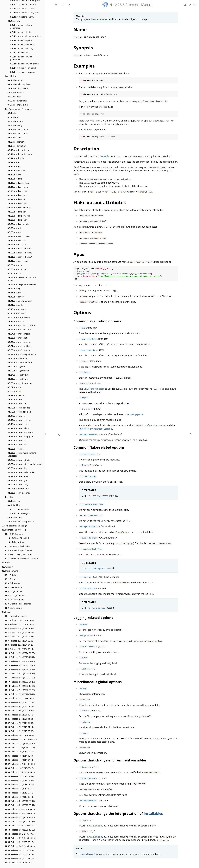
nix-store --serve (22, 9)
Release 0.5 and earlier (19, 863)
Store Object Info (19, 538)
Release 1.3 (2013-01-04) (19, 784)
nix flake (15, 179)
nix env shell (17, 171)
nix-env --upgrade (23, 72)
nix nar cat (16, 297)
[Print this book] (185, 5)
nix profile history (19, 330)
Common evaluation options (97, 321)
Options (82, 312)
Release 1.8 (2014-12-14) (19, 756)
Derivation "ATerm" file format (21, 559)
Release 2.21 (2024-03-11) (19, 649)
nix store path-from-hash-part (25, 464)
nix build (14, 117)
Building (11, 575)
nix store (15, 399)
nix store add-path (20, 412)
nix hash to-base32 (20, 253)
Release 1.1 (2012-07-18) (19, 793)
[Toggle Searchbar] (69, 5)
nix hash (15, 232)
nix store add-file (19, 408)
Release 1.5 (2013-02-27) (19, 776)
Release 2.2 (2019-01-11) (19, 727)
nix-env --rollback (22, 44)
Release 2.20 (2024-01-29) (20, 653)
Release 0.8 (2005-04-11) (19, 850)
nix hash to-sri (18, 261)
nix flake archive (18, 183)
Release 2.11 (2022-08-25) (20, 690)
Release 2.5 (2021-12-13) (19, 715)
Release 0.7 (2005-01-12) (19, 854)
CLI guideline (13, 591)
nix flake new (17, 212)
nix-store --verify (22, 17)
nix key (14, 273)
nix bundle (15, 121)
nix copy (14, 138)
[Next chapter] (191, 434)
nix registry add (18, 371)
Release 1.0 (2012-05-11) (19, 797)
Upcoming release (16, 616)
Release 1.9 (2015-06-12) (19, 752)
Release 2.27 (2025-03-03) (19, 624)
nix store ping (17, 468)
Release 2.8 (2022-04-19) (19, 702)
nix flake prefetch (19, 216)
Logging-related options (93, 618)
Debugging (12, 583)
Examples (84, 66)
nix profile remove (19, 342)
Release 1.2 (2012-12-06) (19, 789)
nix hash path (17, 245)
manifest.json (20, 513)
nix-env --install (21, 32)
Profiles (14, 505)
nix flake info (17, 195)
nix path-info (17, 313)
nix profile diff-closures (22, 326)
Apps (79, 254)
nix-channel (16, 80)
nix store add (17, 404)
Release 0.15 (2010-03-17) (20, 805)
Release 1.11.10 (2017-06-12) (21, 739)
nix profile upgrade (20, 350)
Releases (8, 612)
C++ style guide (14, 600)
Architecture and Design (14, 526)
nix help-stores (18, 269)
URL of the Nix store (94, 389)
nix (12, 113)
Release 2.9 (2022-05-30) (19, 698)
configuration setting (150, 425)
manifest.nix (20, 509)
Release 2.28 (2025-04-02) (19, 620)
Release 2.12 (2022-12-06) (20, 686)
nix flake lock (17, 203)
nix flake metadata (19, 208)
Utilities (10, 76)
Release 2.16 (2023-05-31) (20, 669)
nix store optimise (19, 460)
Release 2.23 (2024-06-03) (19, 641)
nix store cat (17, 416)
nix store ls (16, 449)
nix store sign (17, 481)
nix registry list (18, 375)
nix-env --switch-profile (25, 64)
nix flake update (18, 224)
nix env (14, 166)
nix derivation (17, 146)
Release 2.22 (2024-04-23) (19, 645)
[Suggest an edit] (195, 5)
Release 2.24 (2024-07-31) (19, 637)
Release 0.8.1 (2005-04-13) (20, 846)
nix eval (14, 175)
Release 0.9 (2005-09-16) (19, 842)
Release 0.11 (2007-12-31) (20, 822)
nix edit (14, 162)
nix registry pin (18, 379)
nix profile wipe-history (22, 354)
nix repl (14, 387)
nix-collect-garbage (19, 84)
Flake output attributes (100, 202)
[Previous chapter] (59, 434)
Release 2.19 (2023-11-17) (20, 657)
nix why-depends (19, 493)
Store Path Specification (18, 550)
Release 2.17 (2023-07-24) (20, 665)
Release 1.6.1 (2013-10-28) (20, 764)
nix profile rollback (20, 346)
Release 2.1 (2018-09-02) (19, 731)
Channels (15, 517)
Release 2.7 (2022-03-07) (19, 706)
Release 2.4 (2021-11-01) (19, 719)
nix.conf (14, 501)
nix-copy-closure (18, 88)
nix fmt (14, 228)
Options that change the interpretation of (109, 813)
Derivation (16, 542)
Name (80, 29)
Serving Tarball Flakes (17, 546)
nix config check (18, 130)
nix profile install (19, 334)
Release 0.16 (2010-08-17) (20, 801)
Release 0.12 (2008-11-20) (20, 817)
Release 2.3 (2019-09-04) (19, 723)
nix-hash (14, 97)
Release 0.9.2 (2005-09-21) (20, 834)
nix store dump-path (21, 437)
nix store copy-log (19, 420)
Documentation (14, 587)
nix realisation (18, 358)
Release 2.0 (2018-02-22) (19, 735)
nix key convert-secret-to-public (23, 279)
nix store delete (18, 428)
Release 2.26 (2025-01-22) (19, 628)
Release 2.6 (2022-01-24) (19, 711)
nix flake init (17, 199)
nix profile (16, 321)
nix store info (17, 445)
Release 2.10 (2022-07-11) (20, 694)
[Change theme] (63, 5)
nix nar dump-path (20, 301)
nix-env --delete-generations (22, 26)
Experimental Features (18, 604)
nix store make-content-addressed (22, 454)
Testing (11, 579)
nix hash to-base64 (20, 257)
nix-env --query (21, 40)
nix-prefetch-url (18, 105)
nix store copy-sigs (20, 424)
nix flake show (17, 220)
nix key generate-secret (22, 284)
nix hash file (17, 240)
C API (6, 563)
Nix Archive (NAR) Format (19, 555)
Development (10, 571)
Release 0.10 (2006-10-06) (20, 830)
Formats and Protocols (14, 530)
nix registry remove (20, 383)
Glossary (8, 567)
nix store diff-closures (21, 432)
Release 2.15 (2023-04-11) (20, 674)
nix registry (16, 367)
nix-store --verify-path (25, 13)
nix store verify (18, 485)
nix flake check (18, 187)
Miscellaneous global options (98, 682)
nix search (16, 395)
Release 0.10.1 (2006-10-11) (21, 826)
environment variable (96, 429)
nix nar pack (17, 309)
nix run (14, 391)
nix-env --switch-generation (22, 58)
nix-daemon (16, 92)
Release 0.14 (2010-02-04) (20, 809)
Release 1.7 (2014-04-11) (19, 760)
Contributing (13, 608)
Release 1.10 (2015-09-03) (20, 748)
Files (9, 497)
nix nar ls (15, 305)
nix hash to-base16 (20, 249)
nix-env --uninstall (23, 68)
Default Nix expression (21, 522)
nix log (14, 289)
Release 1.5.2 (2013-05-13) (20, 772)
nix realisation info (20, 363)
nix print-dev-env (19, 317)
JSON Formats (14, 534)
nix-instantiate (17, 101)
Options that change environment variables (110, 760)
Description (86, 149)
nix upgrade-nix (18, 489)
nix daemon (16, 142)
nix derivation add (19, 150)
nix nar (14, 293)
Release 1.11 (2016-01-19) (20, 744)
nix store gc (16, 441)
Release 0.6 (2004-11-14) (19, 858)
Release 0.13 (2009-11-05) (20, 813)
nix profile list (17, 338)
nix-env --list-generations (26, 36)
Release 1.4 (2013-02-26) (19, 780)
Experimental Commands (19, 109)
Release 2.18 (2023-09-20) (20, 661)
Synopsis (83, 48)
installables (153, 813)
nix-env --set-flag (22, 48)
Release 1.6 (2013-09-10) (19, 768)
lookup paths (136, 414)
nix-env (14, 21)
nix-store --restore (23, 4)
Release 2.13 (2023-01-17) (20, 682)
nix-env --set (20, 53)
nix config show (18, 134)
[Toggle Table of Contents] (56, 5)
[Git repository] (190, 5)
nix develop (16, 158)
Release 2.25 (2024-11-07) (19, 633)
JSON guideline (14, 595)
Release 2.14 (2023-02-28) (20, 678)
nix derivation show (20, 154)
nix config (15, 125)
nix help (15, 265)
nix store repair (18, 476)
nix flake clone (18, 191)
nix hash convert (19, 236)
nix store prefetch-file (21, 472)
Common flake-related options (99, 447)
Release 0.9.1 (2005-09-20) (20, 838)
